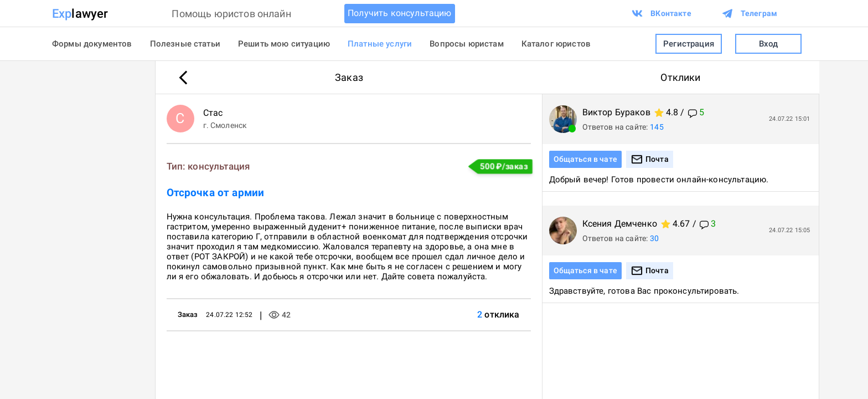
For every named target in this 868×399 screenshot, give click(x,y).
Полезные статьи (185, 44)
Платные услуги (380, 44)
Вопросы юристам (466, 44)
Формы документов (92, 44)
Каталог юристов (556, 44)
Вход (768, 44)
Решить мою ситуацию (284, 44)
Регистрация (689, 44)
